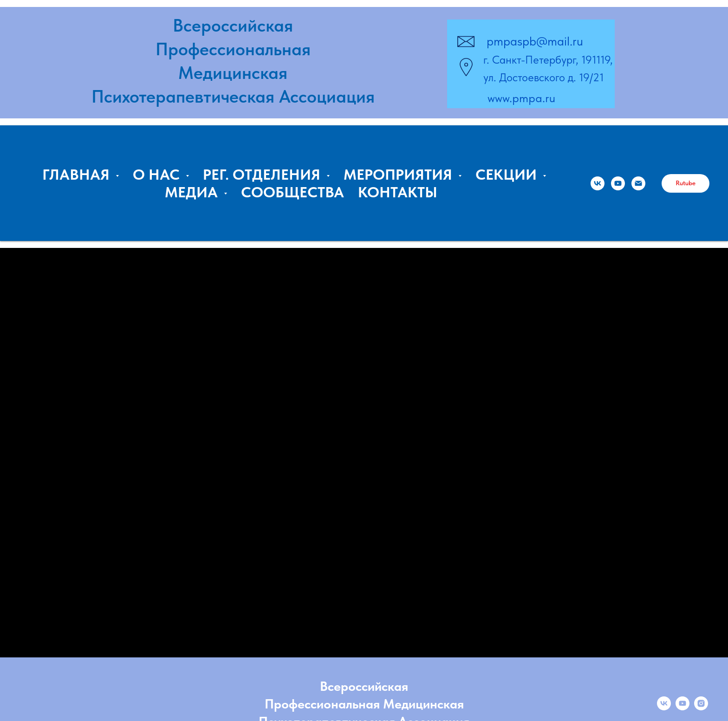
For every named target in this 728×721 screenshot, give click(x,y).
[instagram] (701, 708)
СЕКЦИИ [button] (508, 175)
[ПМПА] (598, 183)
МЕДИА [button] (193, 192)
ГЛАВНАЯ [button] (78, 175)
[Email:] (638, 183)
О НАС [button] (158, 175)
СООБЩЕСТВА (292, 192)
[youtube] (682, 708)
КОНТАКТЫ (398, 192)
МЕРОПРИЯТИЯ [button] (400, 175)
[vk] (664, 708)
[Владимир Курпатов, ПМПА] (618, 183)
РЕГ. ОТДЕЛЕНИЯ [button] (263, 175)
